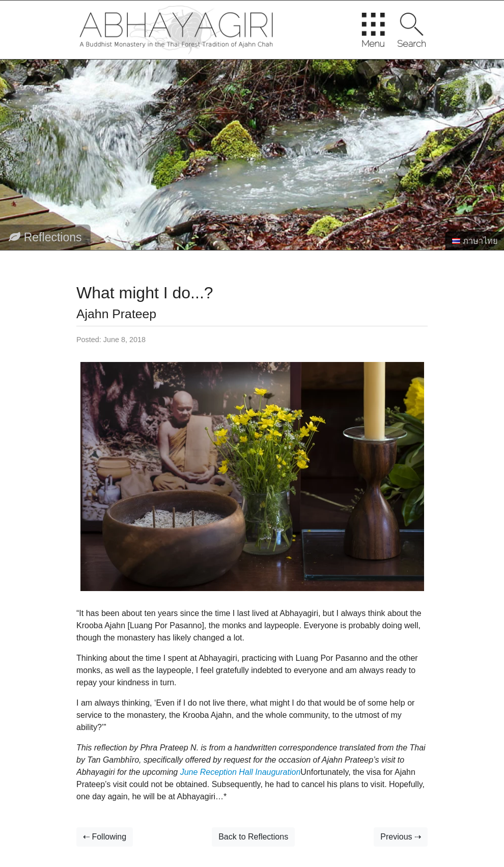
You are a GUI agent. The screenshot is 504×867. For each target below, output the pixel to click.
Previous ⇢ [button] (401, 837)
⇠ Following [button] (105, 837)
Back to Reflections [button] (253, 837)
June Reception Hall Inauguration (241, 772)
